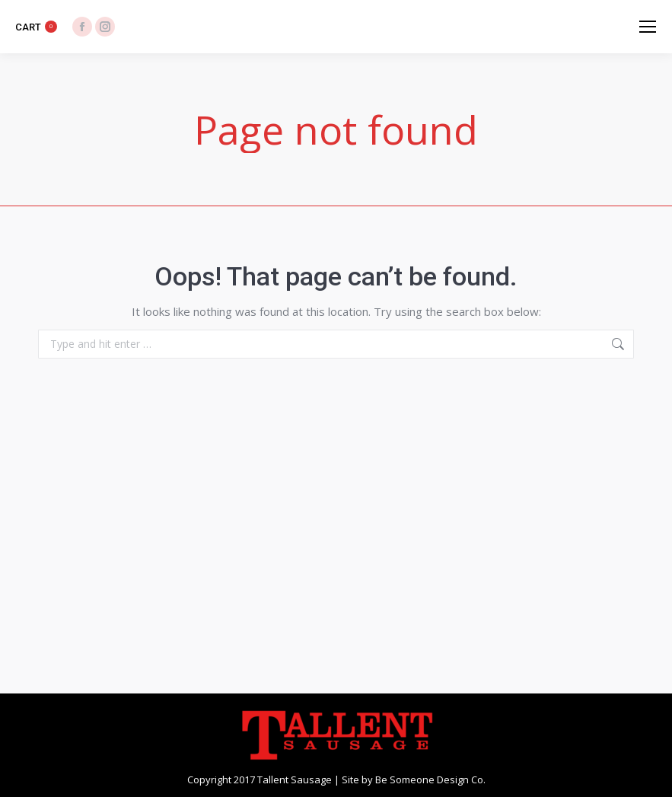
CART (36, 27)
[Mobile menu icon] (648, 27)
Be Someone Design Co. (430, 779)
